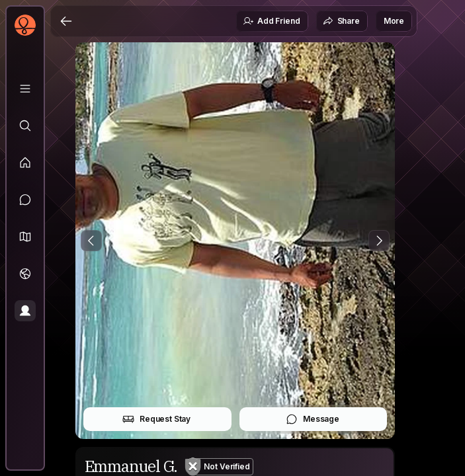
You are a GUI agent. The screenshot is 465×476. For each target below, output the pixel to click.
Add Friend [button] (271, 21)
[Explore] (25, 126)
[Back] (66, 21)
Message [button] (313, 419)
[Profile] (25, 311)
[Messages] (25, 200)
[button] (25, 237)
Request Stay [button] (156, 419)
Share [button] (341, 21)
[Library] (25, 89)
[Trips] (25, 274)
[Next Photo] (379, 241)
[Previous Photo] (91, 241)
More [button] (394, 21)
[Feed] (25, 163)
